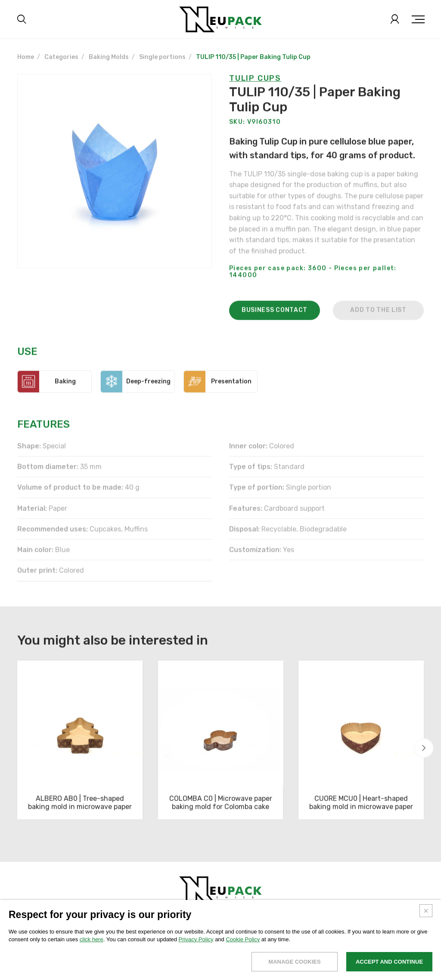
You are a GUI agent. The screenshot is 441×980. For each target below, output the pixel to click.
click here (92, 945)
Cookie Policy (243, 945)
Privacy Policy (196, 945)
